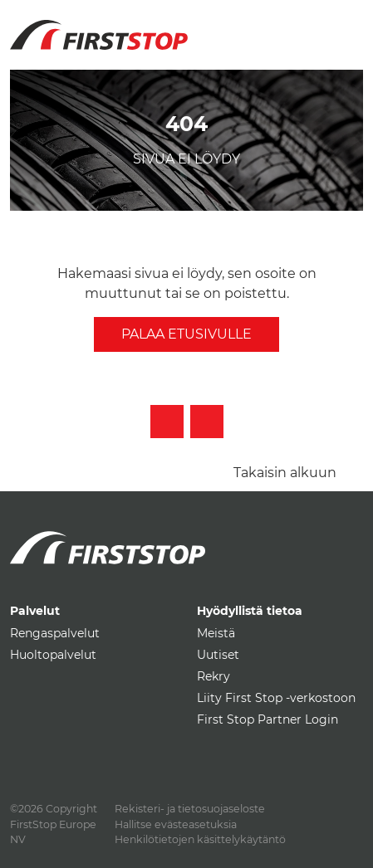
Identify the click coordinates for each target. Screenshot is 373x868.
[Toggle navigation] (344, 25)
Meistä (216, 633)
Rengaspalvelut (55, 633)
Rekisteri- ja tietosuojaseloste (190, 809)
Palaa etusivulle (186, 334)
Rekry (213, 676)
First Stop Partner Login (267, 719)
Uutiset (218, 655)
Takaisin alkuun (285, 473)
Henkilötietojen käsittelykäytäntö (200, 839)
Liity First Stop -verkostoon (276, 698)
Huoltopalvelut (53, 655)
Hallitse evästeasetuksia (176, 824)
